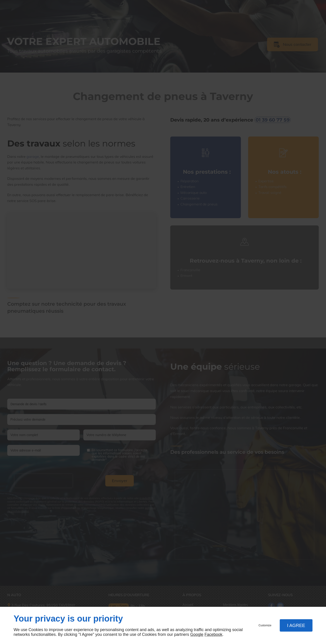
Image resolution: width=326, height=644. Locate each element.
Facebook (213, 634)
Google (197, 634)
